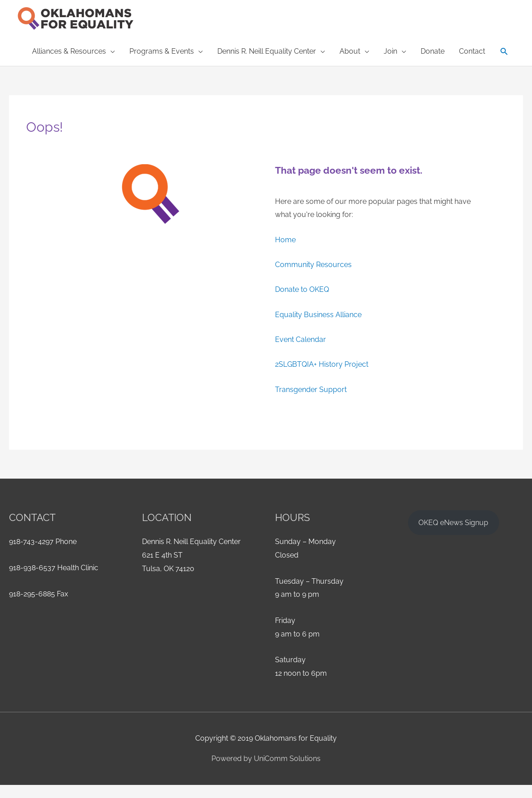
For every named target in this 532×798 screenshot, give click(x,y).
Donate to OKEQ (302, 289)
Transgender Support (311, 390)
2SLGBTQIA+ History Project (322, 364)
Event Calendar (300, 339)
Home (285, 240)
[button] (73, 51)
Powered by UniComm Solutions (266, 759)
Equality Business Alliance (318, 315)
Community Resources (313, 265)
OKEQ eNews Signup (453, 523)
